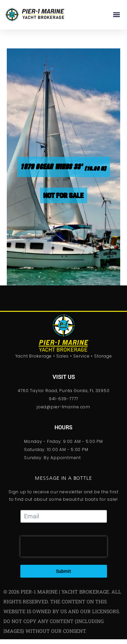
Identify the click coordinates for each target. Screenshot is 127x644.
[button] (116, 15)
